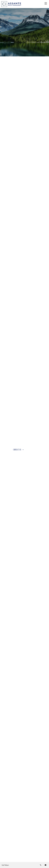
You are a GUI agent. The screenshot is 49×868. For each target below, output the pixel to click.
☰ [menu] (46, 4)
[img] (24, 28)
